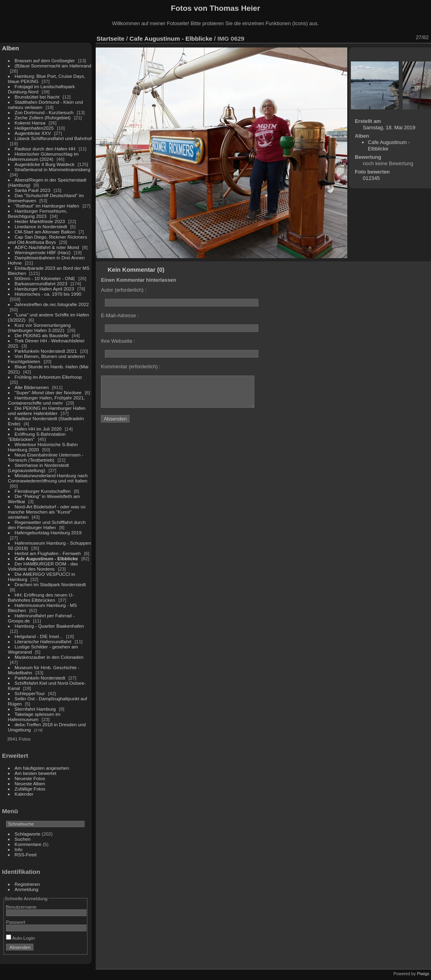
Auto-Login (21, 938)
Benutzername (21, 907)
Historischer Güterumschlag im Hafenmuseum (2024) (43, 156)
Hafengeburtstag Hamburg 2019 (48, 532)
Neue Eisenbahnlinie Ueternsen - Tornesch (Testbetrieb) (46, 457)
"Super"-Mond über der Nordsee (48, 392)
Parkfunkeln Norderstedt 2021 (46, 351)
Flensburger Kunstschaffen (43, 491)
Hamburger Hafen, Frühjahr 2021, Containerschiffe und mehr (46, 400)
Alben (11, 48)
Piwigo (423, 974)
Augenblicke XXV (33, 133)
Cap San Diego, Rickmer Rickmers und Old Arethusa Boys (48, 239)
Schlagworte (28, 834)
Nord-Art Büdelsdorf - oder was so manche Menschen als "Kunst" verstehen (47, 512)
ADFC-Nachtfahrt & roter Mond (47, 247)
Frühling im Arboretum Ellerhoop (48, 377)
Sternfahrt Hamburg (35, 709)
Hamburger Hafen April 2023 (44, 289)
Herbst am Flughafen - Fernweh (48, 553)
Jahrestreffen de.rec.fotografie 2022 (52, 304)
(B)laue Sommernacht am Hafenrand (53, 66)
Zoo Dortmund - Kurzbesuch (44, 112)
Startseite (110, 39)
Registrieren (27, 884)
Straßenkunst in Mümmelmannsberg (53, 169)
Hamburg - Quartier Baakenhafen (49, 626)
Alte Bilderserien (32, 387)
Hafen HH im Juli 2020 (38, 429)
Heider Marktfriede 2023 (40, 221)
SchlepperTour (30, 693)
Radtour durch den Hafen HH (45, 149)
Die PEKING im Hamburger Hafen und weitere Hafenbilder (47, 411)
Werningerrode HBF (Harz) (43, 252)
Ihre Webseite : (118, 341)
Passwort (16, 922)
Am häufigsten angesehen (42, 768)
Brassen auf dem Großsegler (45, 60)
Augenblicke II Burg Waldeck (45, 164)
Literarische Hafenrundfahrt (43, 641)
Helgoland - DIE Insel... (39, 636)
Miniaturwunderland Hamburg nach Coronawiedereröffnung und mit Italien (48, 478)
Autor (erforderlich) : (124, 290)
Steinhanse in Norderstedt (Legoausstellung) (38, 468)
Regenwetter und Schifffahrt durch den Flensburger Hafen (47, 525)
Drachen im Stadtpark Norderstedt (50, 584)
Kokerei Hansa (30, 123)
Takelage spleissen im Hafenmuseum (34, 717)
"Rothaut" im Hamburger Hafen (47, 206)
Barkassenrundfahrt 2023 (41, 284)
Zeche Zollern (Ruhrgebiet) (43, 118)
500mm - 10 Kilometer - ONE (45, 278)
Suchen (23, 839)
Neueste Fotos (30, 778)
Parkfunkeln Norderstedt (40, 678)
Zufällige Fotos (30, 789)
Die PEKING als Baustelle (42, 335)
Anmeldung (27, 889)
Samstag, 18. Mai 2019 (389, 127)
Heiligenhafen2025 (34, 128)
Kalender (24, 794)
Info (19, 849)
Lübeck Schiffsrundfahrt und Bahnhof (53, 138)
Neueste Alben (30, 783)
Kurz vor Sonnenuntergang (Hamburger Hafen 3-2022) (39, 328)
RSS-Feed (26, 855)
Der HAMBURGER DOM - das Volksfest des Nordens (43, 566)
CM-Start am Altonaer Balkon (45, 232)
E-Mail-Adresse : (120, 315)
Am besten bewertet (36, 773)
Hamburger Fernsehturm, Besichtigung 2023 (38, 213)
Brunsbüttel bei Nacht (37, 97)
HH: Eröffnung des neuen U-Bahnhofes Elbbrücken (41, 597)
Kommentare (28, 844)
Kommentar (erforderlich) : (131, 367)
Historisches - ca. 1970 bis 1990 (48, 294)
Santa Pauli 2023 (33, 190)
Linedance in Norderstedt (41, 226)
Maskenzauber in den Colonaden (49, 657)
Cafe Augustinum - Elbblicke (46, 558)
